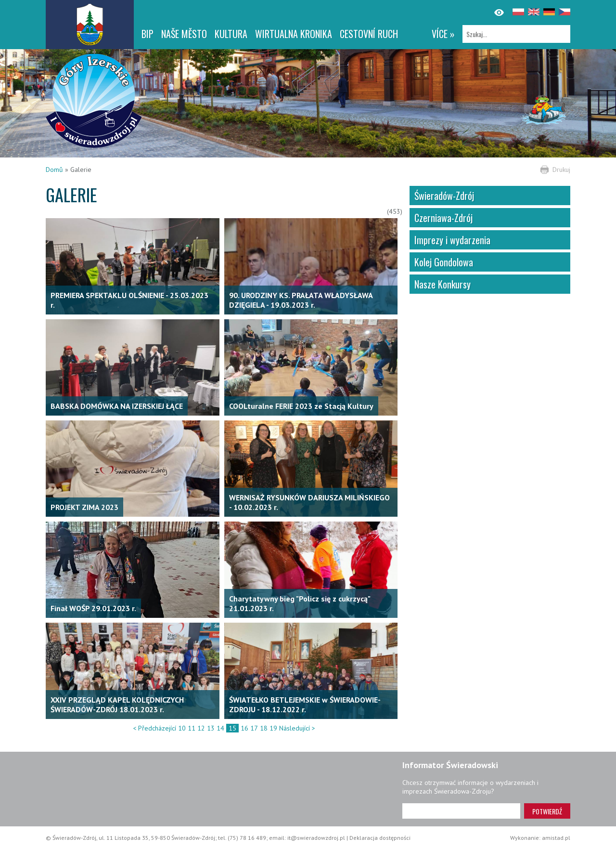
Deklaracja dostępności (380, 838)
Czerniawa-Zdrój (443, 218)
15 (232, 728)
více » (443, 34)
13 (211, 728)
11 (192, 728)
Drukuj (561, 170)
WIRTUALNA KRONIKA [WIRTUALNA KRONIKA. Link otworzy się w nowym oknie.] (294, 34)
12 (201, 728)
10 (182, 728)
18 (264, 728)
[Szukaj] (516, 34)
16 (244, 728)
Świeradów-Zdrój (444, 196)
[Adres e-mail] (461, 811)
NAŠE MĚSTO (184, 34)
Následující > (297, 728)
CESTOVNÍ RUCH (369, 34)
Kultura (231, 34)
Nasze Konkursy (443, 284)
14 (220, 728)
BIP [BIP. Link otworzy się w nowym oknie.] (148, 34)
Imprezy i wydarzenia (452, 240)
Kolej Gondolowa (444, 262)
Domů (54, 170)
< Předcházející (154, 728)
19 (273, 728)
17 (254, 728)
